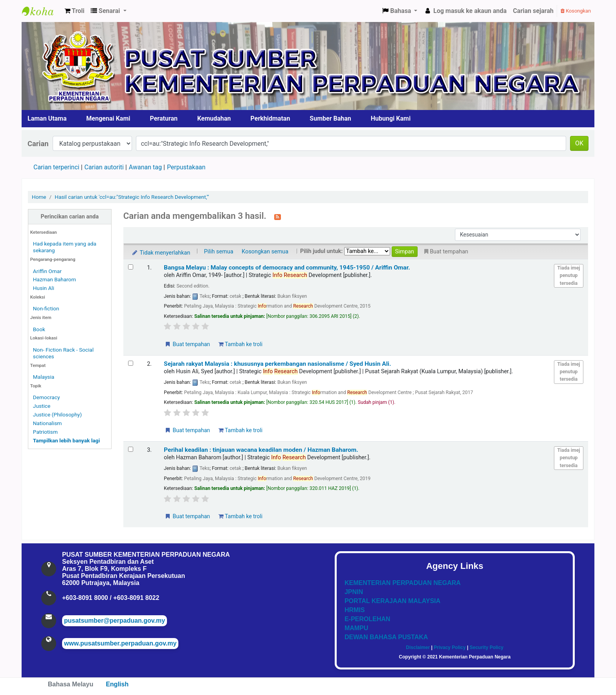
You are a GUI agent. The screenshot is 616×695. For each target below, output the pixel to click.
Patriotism (45, 432)
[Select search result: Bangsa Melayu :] (131, 267)
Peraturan (164, 118)
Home (39, 197)
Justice (42, 406)
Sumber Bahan (330, 118)
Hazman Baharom (55, 279)
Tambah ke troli (240, 344)
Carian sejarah (533, 11)
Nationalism (47, 423)
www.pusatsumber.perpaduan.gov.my (120, 643)
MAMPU (356, 628)
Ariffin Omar (47, 271)
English (117, 684)
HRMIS (355, 610)
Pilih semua (219, 252)
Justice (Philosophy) (57, 414)
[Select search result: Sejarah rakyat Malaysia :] (131, 363)
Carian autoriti (104, 167)
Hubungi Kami (391, 118)
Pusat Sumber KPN (42, 11)
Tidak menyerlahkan (161, 253)
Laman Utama (47, 118)
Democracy (47, 397)
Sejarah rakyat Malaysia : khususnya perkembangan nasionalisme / (277, 364)
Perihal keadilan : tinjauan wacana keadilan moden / (261, 450)
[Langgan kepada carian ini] (278, 216)
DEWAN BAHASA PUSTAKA (386, 637)
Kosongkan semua (265, 252)
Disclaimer (418, 647)
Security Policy (487, 647)
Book (39, 329)
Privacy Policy (450, 647)
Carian (38, 144)
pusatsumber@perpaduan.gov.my (115, 621)
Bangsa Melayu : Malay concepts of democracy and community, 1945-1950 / (287, 268)
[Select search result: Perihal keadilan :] (131, 449)
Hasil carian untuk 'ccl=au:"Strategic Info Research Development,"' (132, 197)
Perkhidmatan (270, 118)
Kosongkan (576, 11)
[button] (74, 11)
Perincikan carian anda (70, 217)
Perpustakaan (186, 167)
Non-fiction (46, 308)
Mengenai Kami (108, 118)
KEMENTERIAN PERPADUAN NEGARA (403, 583)
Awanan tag (145, 167)
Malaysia (44, 377)
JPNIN (354, 592)
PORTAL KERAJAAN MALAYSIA (392, 601)
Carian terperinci (56, 167)
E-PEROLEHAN (367, 619)
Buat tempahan (187, 344)
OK (579, 143)
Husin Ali (44, 288)
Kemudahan (214, 118)
